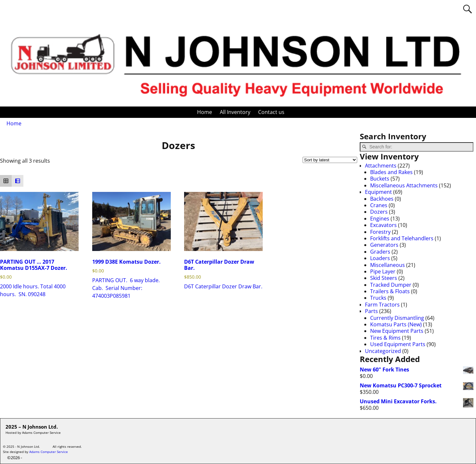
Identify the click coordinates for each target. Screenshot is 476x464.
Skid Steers (384, 278)
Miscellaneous (388, 265)
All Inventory (235, 112)
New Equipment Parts (397, 331)
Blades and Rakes (391, 172)
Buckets (380, 179)
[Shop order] (330, 160)
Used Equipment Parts (398, 344)
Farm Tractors (382, 305)
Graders (380, 252)
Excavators (383, 225)
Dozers (379, 212)
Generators (384, 245)
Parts (371, 311)
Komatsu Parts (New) (396, 324)
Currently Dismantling (397, 318)
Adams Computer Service (49, 452)
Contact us (271, 112)
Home (205, 112)
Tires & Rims (385, 338)
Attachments (381, 166)
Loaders (380, 258)
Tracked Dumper (391, 285)
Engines (380, 219)
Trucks (378, 298)
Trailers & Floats (390, 291)
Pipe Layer (383, 271)
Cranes (379, 205)
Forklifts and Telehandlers (402, 238)
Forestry (380, 232)
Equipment (378, 192)
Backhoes (382, 199)
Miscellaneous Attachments (404, 185)
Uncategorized (383, 351)
